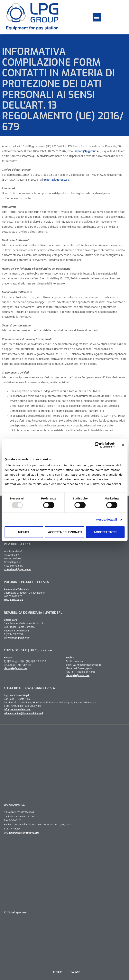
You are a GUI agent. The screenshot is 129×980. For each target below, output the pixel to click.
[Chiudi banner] (123, 445)
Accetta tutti (105, 532)
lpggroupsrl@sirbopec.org (24, 833)
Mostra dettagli (106, 519)
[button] (97, 17)
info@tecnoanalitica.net (17, 709)
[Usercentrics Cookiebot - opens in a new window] (97, 445)
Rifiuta (24, 532)
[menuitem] (55, 972)
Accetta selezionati (65, 532)
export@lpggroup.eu (87, 151)
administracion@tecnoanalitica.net (23, 713)
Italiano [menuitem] (75, 972)
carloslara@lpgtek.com (17, 638)
